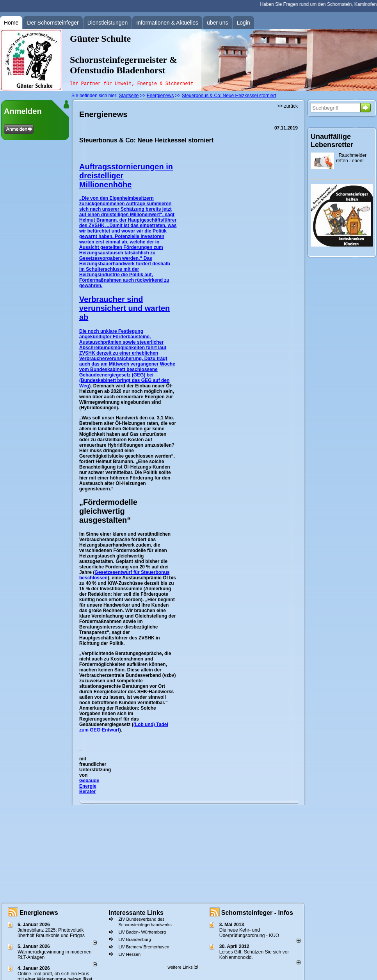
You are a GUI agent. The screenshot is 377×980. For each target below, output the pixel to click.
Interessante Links (136, 913)
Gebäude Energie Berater (89, 786)
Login (243, 23)
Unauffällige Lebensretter (332, 141)
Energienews (39, 913)
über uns (217, 23)
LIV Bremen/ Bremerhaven (144, 947)
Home (11, 23)
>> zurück (287, 106)
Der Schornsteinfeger (53, 23)
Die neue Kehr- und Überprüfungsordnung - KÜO (249, 933)
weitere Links (182, 967)
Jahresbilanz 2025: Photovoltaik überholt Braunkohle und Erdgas (51, 933)
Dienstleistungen (108, 23)
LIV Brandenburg (134, 939)
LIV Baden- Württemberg (142, 932)
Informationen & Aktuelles (167, 23)
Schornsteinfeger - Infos (257, 913)
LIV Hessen (129, 954)
